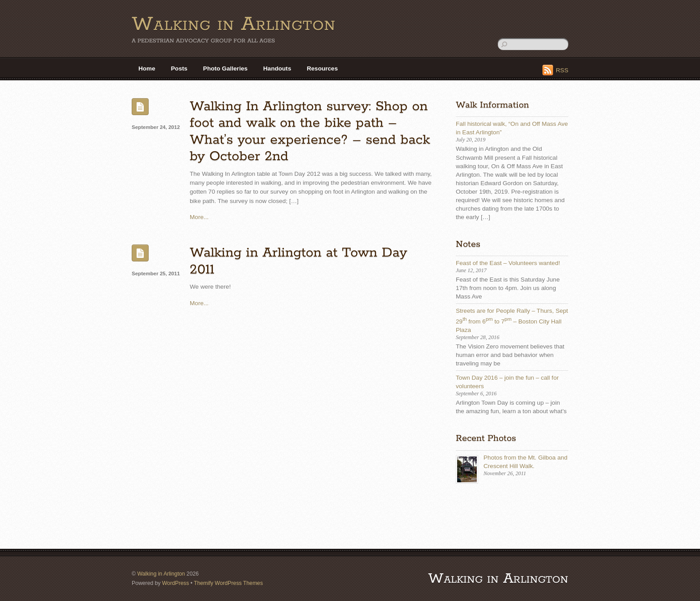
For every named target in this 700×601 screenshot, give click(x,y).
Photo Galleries (225, 68)
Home (147, 68)
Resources (322, 68)
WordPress (175, 583)
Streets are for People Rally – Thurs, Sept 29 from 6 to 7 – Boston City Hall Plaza (512, 320)
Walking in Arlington (161, 574)
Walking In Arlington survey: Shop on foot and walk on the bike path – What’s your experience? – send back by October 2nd (310, 131)
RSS (562, 70)
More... (199, 217)
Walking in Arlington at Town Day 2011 (298, 261)
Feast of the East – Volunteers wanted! (508, 263)
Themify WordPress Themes (228, 583)
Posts (179, 68)
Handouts (277, 68)
